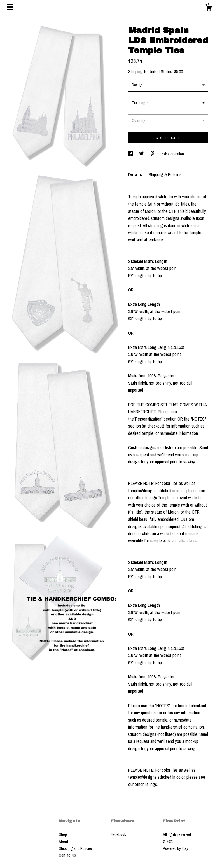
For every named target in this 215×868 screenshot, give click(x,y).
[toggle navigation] (10, 7)
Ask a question (173, 154)
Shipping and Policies (76, 848)
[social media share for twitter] (142, 154)
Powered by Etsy (176, 848)
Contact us (67, 855)
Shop (63, 834)
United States (160, 71)
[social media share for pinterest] (153, 154)
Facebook (118, 834)
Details (136, 174)
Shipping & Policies (165, 174)
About (63, 841)
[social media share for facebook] (131, 154)
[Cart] (209, 8)
